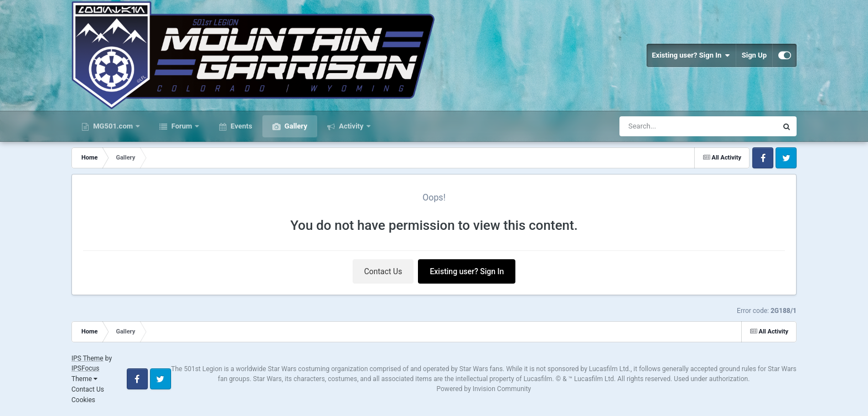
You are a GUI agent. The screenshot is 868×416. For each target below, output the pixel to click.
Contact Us (383, 271)
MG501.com (113, 126)
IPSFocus (85, 368)
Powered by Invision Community (484, 389)
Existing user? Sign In (691, 55)
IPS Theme (87, 358)
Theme (84, 379)
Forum (182, 126)
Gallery (295, 126)
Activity (351, 126)
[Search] (670, 126)
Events (240, 126)
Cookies (83, 400)
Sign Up (754, 55)
